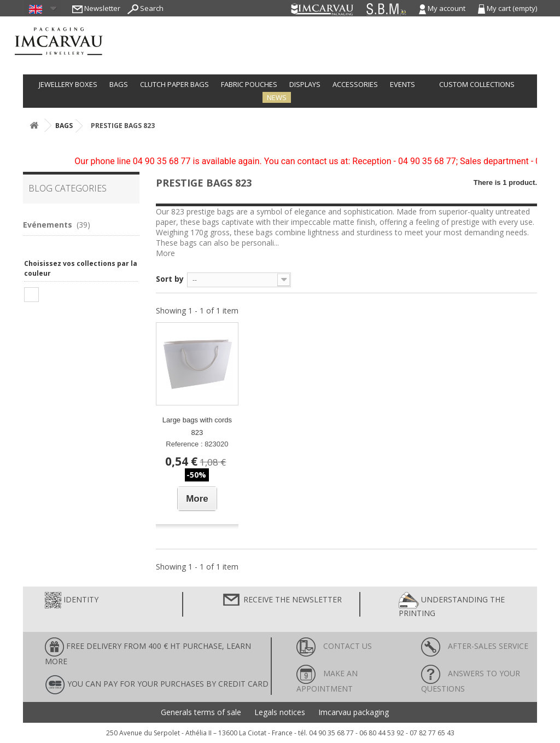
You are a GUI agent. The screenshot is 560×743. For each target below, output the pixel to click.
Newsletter (96, 8)
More (165, 253)
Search (145, 8)
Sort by (170, 279)
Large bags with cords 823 (197, 426)
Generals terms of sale (201, 712)
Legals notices (280, 712)
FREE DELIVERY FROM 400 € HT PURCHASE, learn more (148, 652)
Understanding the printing (452, 605)
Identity (72, 600)
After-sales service (475, 646)
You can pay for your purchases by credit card (157, 685)
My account (443, 8)
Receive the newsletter (282, 600)
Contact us (334, 646)
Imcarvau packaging (354, 712)
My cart (507, 8)
